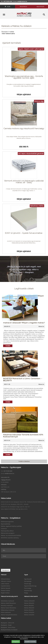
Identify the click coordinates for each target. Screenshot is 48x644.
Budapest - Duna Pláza (8, 627)
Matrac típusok (6, 588)
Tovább (8, 346)
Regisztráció (23, 7)
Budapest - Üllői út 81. (8, 623)
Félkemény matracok (8, 610)
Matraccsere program (8, 533)
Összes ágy (28, 584)
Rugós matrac (5, 593)
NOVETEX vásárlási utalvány (10, 538)
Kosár (8, 7)
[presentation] (16, 564)
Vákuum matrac (6, 581)
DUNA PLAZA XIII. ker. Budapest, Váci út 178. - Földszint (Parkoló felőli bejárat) (23, 502)
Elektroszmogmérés (7, 522)
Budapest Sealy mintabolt (9, 630)
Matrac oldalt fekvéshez (8, 603)
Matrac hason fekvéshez (9, 608)
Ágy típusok (28, 579)
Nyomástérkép (6, 524)
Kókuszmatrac (5, 579)
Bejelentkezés (40, 7)
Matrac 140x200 (29, 615)
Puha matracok (6, 612)
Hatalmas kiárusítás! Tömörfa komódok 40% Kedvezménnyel (23, 436)
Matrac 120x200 (29, 612)
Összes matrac (6, 590)
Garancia (4, 528)
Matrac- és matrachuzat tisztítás (11, 535)
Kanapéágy (28, 581)
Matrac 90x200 (29, 610)
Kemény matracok (7, 605)
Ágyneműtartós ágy (30, 586)
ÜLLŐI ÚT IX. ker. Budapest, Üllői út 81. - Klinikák (15, 504)
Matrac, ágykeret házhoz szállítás (11, 526)
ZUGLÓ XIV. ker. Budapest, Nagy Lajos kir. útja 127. (15, 507)
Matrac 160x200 (29, 603)
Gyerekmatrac (5, 586)
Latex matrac (5, 584)
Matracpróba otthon (7, 531)
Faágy (26, 593)
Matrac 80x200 (29, 605)
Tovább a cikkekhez (24, 461)
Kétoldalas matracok (7, 601)
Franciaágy (28, 588)
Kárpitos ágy (28, 590)
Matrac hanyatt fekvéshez (9, 615)
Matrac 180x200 (29, 608)
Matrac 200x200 (29, 601)
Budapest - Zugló (6, 625)
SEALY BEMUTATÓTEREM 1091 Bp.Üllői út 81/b (14, 509)
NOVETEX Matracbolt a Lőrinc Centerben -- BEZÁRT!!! (23, 379)
